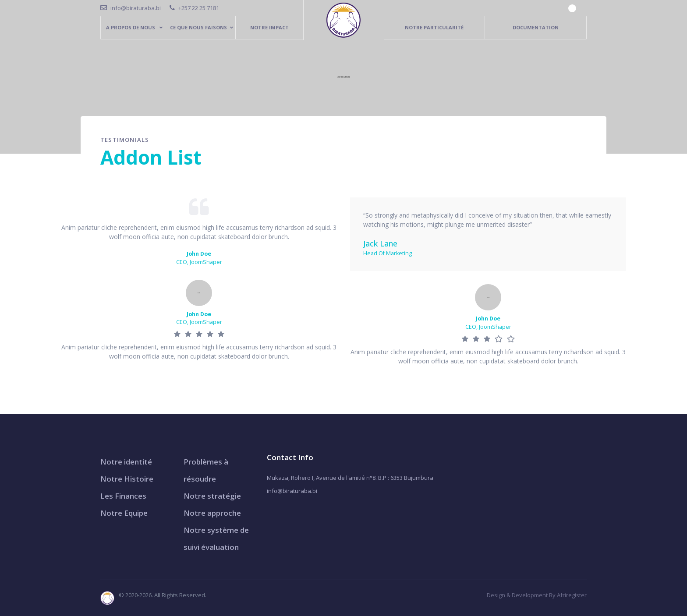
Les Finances (123, 496)
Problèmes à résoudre (206, 470)
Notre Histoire (127, 479)
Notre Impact (269, 27)
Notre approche (212, 513)
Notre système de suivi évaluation (216, 539)
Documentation (536, 27)
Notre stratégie (212, 496)
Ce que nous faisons (198, 27)
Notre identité (126, 462)
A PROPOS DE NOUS (131, 27)
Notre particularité (434, 27)
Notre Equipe (124, 513)
